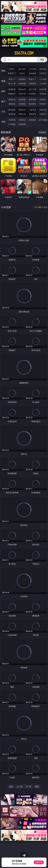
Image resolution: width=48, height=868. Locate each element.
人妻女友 (33, 110)
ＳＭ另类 (43, 83)
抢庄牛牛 (43, 73)
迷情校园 (12, 114)
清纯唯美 (22, 104)
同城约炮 (12, 120)
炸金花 (22, 73)
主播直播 (33, 83)
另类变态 (43, 94)
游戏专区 (43, 69)
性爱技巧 (43, 114)
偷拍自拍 (22, 89)
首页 (11, 787)
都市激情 (12, 110)
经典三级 (22, 94)
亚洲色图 (22, 100)
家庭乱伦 (22, 110)
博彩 (3, 71)
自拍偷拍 (22, 79)
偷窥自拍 (12, 100)
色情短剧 (22, 124)
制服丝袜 (12, 94)
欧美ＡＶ (33, 79)
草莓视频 (33, 120)
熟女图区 (33, 104)
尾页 (37, 787)
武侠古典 (43, 110)
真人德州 (22, 69)
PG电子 (12, 69)
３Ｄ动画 (43, 79)
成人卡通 (33, 89)
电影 (3, 91)
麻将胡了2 (12, 73)
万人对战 (33, 69)
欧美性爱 (43, 89)
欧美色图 (33, 100)
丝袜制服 (22, 83)
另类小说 (22, 114)
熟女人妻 (12, 83)
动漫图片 (43, 100)
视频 (3, 81)
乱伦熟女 (33, 94)
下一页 (29, 787)
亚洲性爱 (12, 89)
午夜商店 (22, 120)
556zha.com (24, 53)
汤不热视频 (43, 120)
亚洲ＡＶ (12, 79)
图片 (3, 101)
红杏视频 (12, 124)
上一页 (20, 787)
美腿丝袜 (12, 104)
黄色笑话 (33, 114)
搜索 (42, 60)
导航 (3, 122)
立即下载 (39, 862)
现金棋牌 (33, 73)
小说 (3, 112)
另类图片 (43, 104)
